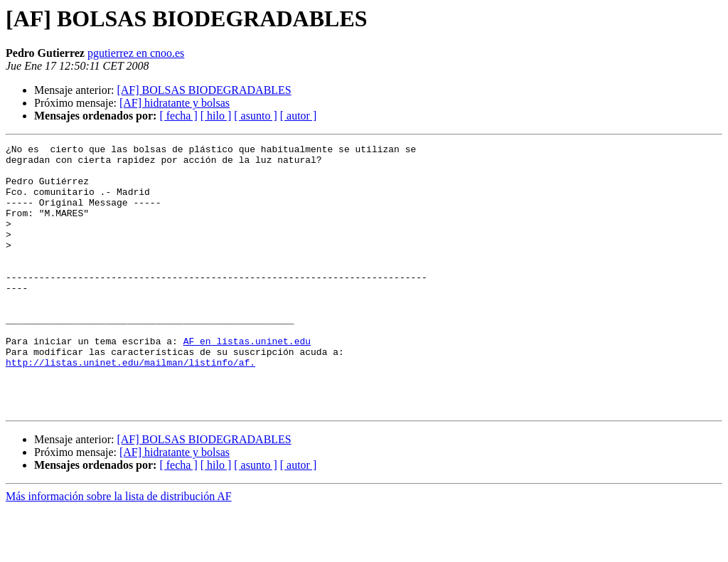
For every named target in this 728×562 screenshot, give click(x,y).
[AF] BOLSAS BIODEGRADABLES (204, 90)
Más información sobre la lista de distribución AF (119, 550)
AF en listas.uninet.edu (247, 381)
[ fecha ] (178, 116)
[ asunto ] (255, 116)
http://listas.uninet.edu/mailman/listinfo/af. (130, 407)
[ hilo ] (216, 116)
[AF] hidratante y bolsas (175, 103)
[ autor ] (299, 116)
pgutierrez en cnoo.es (136, 53)
